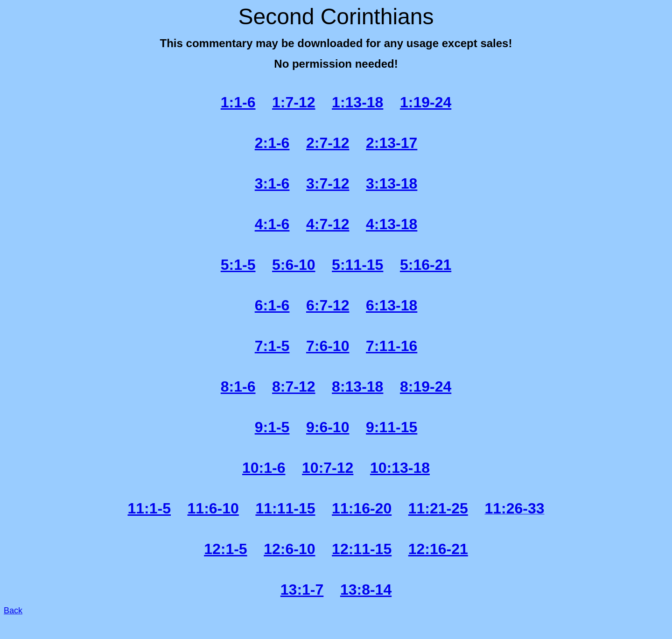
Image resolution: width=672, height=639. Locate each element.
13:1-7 (302, 590)
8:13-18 (357, 386)
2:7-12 (328, 143)
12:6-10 (289, 549)
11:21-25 (438, 508)
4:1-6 (272, 224)
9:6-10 (328, 427)
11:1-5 (150, 508)
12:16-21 (438, 549)
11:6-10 (213, 508)
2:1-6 (272, 143)
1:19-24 (426, 102)
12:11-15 (362, 549)
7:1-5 (272, 346)
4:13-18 (392, 224)
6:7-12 (328, 305)
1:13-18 (357, 102)
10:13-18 (400, 468)
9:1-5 (272, 427)
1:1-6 (238, 102)
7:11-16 (392, 346)
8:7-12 (294, 386)
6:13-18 (392, 305)
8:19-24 (426, 386)
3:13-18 (392, 183)
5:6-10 (294, 265)
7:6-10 (328, 346)
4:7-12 (328, 224)
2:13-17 (392, 143)
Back (13, 611)
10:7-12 (328, 468)
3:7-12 (328, 183)
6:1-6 (272, 305)
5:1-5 (238, 265)
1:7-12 (294, 102)
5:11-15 (357, 265)
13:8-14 (366, 590)
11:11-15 (285, 508)
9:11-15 (392, 427)
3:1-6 (272, 183)
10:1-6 (264, 468)
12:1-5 (226, 549)
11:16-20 (362, 508)
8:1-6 (238, 386)
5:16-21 (426, 265)
